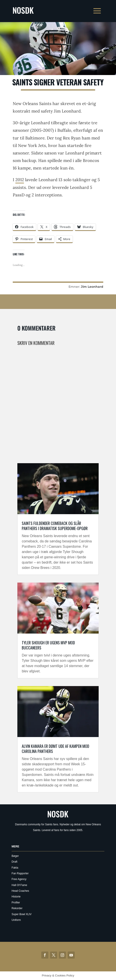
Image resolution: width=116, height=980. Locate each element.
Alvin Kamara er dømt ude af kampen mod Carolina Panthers (55, 749)
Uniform (16, 920)
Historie (16, 897)
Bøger (15, 856)
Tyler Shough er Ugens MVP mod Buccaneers (48, 645)
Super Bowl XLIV (22, 914)
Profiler (16, 903)
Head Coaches (20, 891)
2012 (20, 180)
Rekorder (17, 908)
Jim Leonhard (92, 287)
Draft (14, 862)
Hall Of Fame (19, 885)
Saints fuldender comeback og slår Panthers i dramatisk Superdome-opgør (55, 526)
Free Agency (19, 879)
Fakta (15, 868)
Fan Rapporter (20, 873)
